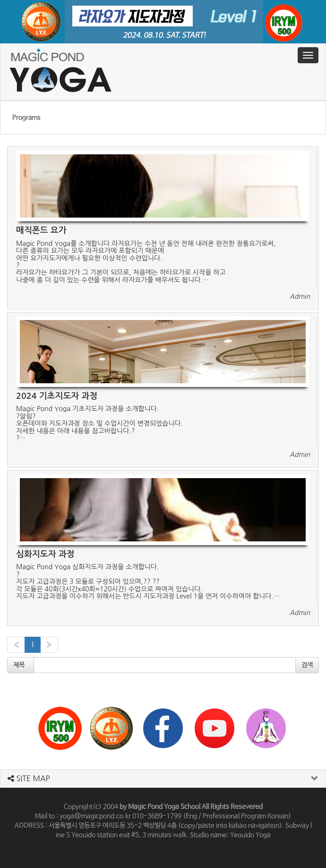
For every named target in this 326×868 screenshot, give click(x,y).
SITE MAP (29, 778)
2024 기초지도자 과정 (57, 396)
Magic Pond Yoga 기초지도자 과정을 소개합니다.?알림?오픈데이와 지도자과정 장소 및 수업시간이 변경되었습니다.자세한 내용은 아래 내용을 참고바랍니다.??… (99, 423)
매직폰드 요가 (41, 230)
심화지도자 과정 (45, 554)
